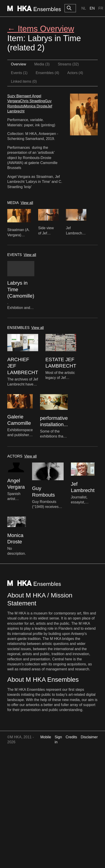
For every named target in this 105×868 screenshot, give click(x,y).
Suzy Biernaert (20, 96)
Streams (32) (68, 64)
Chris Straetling (32, 101)
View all (27, 203)
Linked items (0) (24, 81)
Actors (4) (75, 73)
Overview (19, 64)
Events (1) (19, 73)
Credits (71, 737)
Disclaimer (89, 737)
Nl (84, 8)
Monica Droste (36, 106)
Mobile (46, 737)
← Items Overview (41, 29)
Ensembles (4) (47, 73)
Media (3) (42, 64)
